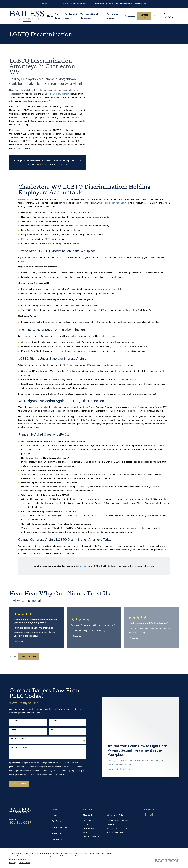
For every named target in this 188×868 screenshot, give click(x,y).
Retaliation (26, 239)
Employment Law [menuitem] (71, 16)
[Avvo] (151, 815)
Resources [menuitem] (130, 16)
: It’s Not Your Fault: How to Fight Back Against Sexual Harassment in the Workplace (94, 4)
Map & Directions (91, 836)
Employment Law (60, 827)
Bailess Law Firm (26, 199)
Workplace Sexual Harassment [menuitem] (89, 16)
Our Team (56, 821)
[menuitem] (13, 863)
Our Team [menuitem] (58, 16)
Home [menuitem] (50, 16)
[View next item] (15, 657)
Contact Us (144, 16)
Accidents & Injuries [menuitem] (113, 16)
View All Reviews (29, 656)
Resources (56, 833)
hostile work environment (58, 94)
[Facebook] (145, 815)
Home (54, 815)
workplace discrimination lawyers (114, 203)
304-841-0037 (169, 16)
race (128, 416)
